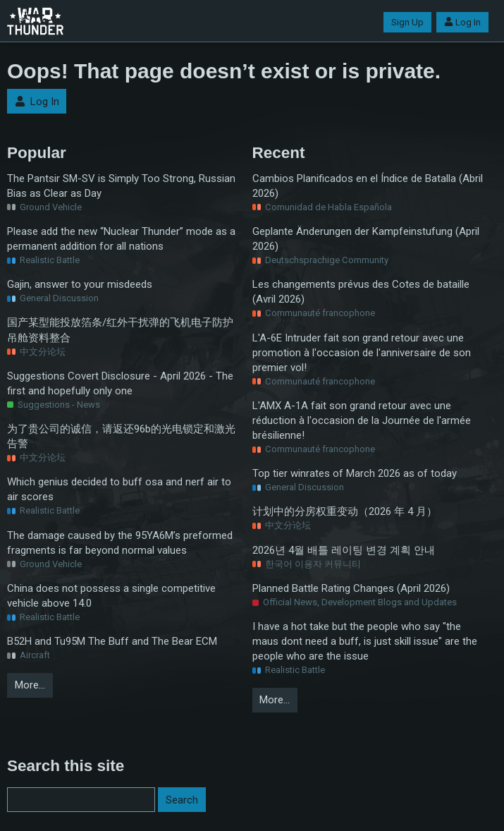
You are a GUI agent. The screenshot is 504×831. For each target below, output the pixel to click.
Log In (462, 22)
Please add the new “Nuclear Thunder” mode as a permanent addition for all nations (121, 239)
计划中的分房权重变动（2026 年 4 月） (345, 511)
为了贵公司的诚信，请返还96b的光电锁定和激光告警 (121, 436)
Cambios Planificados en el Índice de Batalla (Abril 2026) (368, 186)
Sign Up (407, 22)
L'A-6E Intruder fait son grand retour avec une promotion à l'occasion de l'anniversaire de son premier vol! (362, 353)
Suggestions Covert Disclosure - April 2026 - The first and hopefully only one (120, 383)
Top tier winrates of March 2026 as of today (355, 473)
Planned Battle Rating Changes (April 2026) (351, 588)
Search (182, 800)
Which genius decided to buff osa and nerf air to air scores (119, 489)
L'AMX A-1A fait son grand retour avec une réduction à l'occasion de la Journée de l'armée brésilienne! (362, 420)
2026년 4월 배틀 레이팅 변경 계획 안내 (344, 550)
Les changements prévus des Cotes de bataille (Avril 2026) (361, 292)
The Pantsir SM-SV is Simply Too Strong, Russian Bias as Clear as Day (121, 186)
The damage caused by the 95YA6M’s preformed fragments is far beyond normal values (120, 543)
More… (30, 685)
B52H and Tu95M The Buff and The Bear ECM (112, 641)
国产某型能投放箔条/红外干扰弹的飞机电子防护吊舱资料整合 (120, 330)
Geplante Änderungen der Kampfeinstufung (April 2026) (366, 239)
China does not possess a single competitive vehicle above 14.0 (111, 596)
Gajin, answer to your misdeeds (80, 284)
